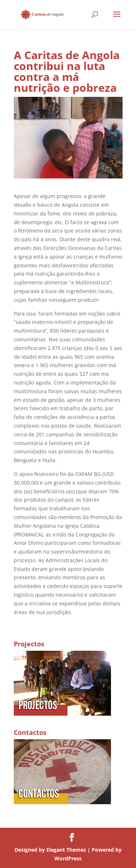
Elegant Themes (66, 850)
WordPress (68, 858)
